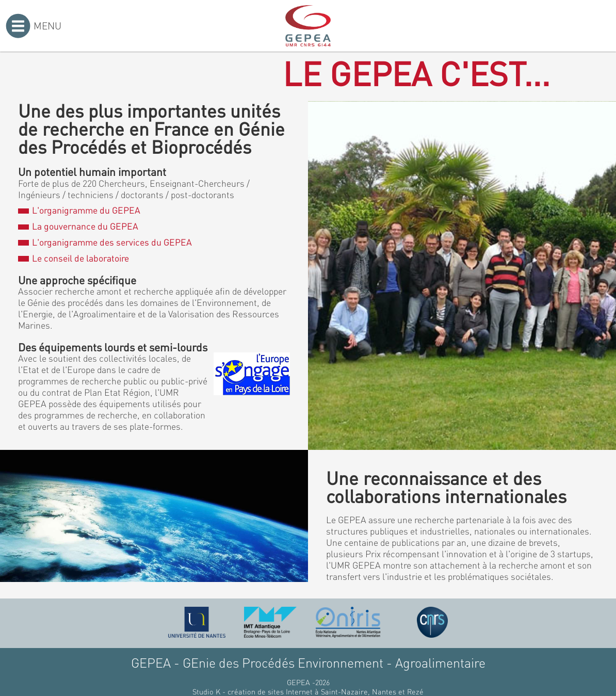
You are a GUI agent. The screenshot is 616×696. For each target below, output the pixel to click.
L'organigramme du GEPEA (79, 210)
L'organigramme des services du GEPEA (105, 242)
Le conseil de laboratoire (73, 258)
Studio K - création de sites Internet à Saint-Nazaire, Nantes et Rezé (308, 691)
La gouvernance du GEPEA (78, 226)
